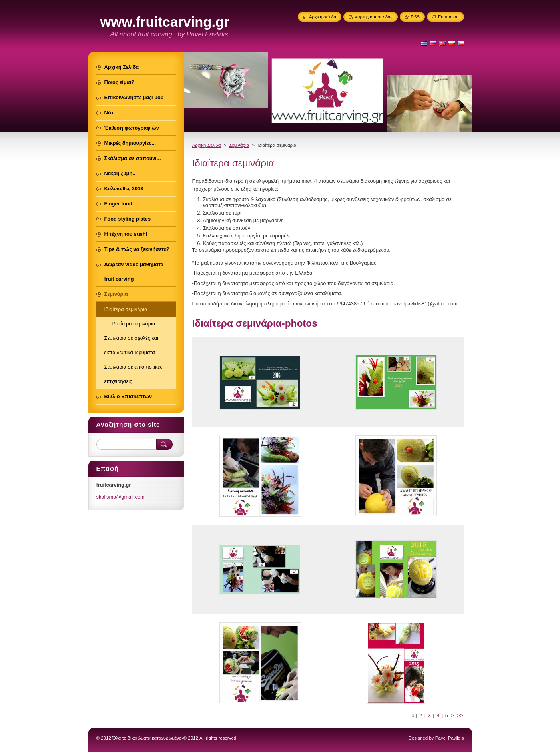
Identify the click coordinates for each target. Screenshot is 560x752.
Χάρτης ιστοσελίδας (374, 17)
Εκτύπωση (448, 17)
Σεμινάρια (239, 145)
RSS (415, 17)
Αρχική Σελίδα (207, 145)
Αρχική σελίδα (323, 17)
